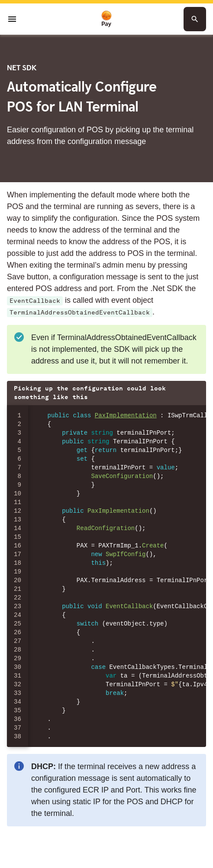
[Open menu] (12, 19)
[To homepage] (106, 19)
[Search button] (195, 19)
